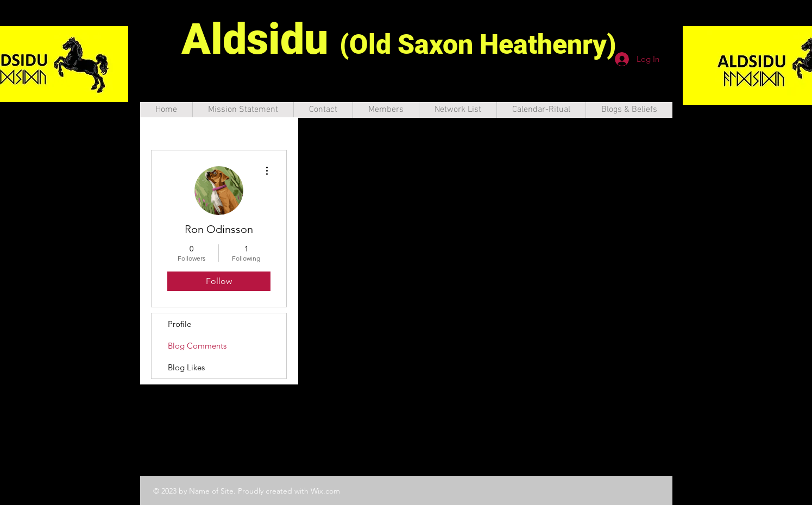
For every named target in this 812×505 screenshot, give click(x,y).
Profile (180, 324)
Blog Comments (197, 346)
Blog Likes (186, 367)
